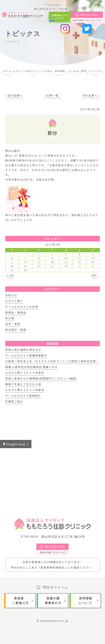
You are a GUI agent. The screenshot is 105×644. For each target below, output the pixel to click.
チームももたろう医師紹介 (23, 396)
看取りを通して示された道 (23, 384)
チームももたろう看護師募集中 (26, 355)
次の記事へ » (91, 95)
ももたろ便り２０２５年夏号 (25, 373)
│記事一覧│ (52, 95)
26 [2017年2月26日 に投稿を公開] (93, 266)
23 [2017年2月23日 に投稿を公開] (52, 266)
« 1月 (10, 275)
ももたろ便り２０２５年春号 (25, 390)
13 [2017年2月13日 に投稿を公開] (12, 262)
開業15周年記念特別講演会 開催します (31, 367)
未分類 (10, 318)
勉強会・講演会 (16, 312)
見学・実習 (13, 324)
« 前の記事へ (14, 95)
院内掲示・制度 (16, 330)
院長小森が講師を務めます (23, 350)
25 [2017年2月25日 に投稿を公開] (79, 266)
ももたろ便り (14, 301)
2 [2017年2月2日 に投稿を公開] (52, 254)
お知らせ (11, 295)
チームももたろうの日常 (22, 307)
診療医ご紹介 (14, 401)
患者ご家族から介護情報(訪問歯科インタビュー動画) (41, 378)
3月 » (95, 275)
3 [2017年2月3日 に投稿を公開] (66, 254)
